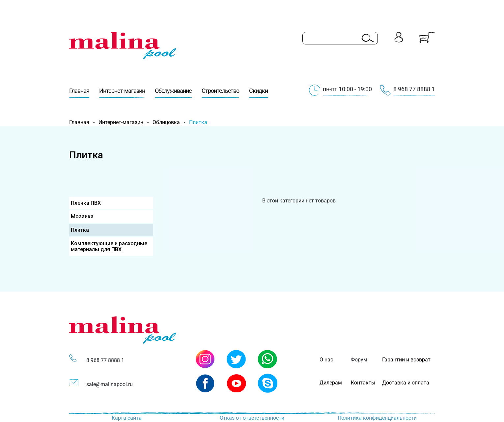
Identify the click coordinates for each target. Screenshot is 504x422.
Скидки (258, 92)
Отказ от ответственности (252, 418)
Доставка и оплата (406, 383)
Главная (79, 92)
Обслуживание (173, 92)
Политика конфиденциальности (377, 418)
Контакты (363, 383)
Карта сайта (127, 418)
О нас (326, 360)
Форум (359, 360)
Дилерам (331, 383)
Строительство (220, 92)
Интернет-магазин (122, 92)
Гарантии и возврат (406, 360)
